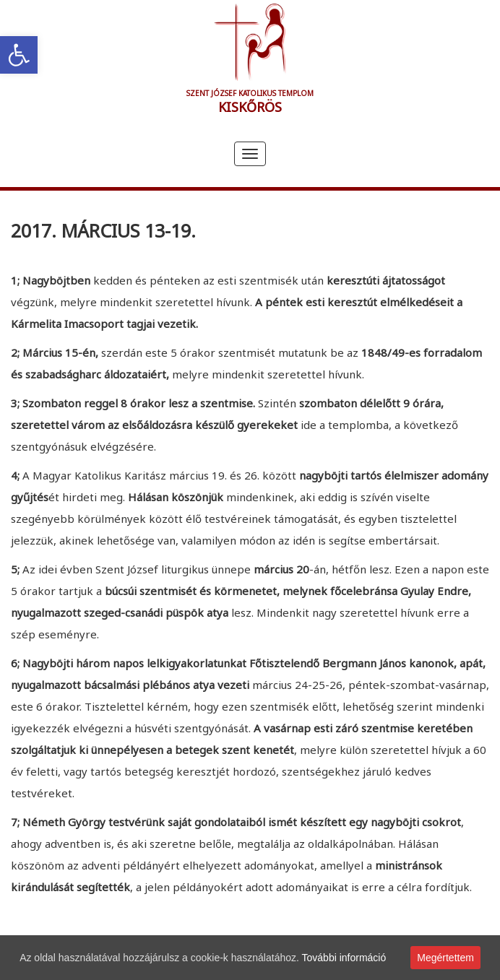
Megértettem (445, 958)
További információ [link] (344, 958)
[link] (19, 55)
